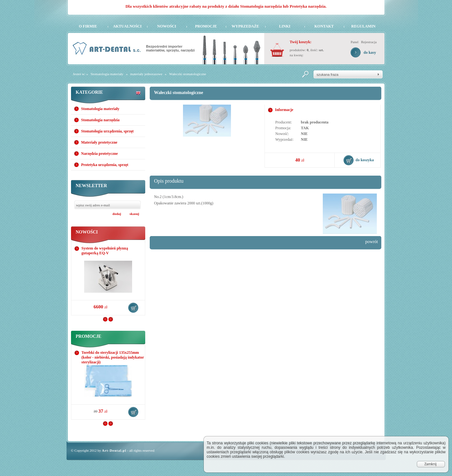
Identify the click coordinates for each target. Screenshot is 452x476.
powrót (372, 242)
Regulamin (363, 26)
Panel (354, 42)
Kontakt (324, 26)
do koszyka (133, 308)
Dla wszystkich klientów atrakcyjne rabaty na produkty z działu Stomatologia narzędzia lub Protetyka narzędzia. (226, 6)
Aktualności (127, 26)
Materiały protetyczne (99, 142)
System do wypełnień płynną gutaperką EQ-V (105, 251)
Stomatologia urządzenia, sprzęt (107, 131)
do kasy (370, 52)
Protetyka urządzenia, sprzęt (105, 165)
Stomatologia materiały (107, 74)
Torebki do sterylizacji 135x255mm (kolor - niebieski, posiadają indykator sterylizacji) (113, 357)
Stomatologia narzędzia (100, 120)
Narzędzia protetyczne (100, 154)
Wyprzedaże (245, 26)
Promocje (206, 26)
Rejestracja (369, 42)
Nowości (167, 26)
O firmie (88, 26)
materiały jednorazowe (146, 74)
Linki (285, 26)
